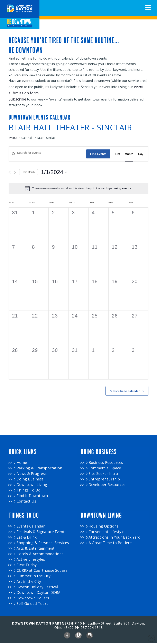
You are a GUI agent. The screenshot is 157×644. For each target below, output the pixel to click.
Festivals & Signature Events (40, 533)
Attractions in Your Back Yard (113, 538)
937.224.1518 (92, 629)
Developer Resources (106, 488)
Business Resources (104, 465)
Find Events (98, 158)
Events (13, 142)
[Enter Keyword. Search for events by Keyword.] (47, 157)
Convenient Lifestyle (105, 533)
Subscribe (17, 101)
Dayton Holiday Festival (36, 588)
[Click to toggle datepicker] (54, 177)
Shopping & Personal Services (41, 544)
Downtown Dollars (31, 599)
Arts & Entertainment (34, 549)
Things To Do (27, 493)
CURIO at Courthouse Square (40, 571)
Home (20, 465)
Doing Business (28, 482)
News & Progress (30, 476)
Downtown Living (30, 488)
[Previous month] (10, 177)
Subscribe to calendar (125, 395)
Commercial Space (103, 471)
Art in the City (27, 582)
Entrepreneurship (103, 482)
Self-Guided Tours (31, 605)
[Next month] (15, 177)
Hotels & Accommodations (38, 555)
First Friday (25, 566)
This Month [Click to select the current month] (29, 176)
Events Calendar (29, 527)
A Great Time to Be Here (109, 544)
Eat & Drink (25, 538)
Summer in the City (32, 577)
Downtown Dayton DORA (37, 594)
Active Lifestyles (29, 560)
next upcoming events (116, 193)
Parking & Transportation (38, 471)
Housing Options (102, 527)
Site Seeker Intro (102, 476)
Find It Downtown (31, 499)
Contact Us (25, 504)
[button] (148, 8)
